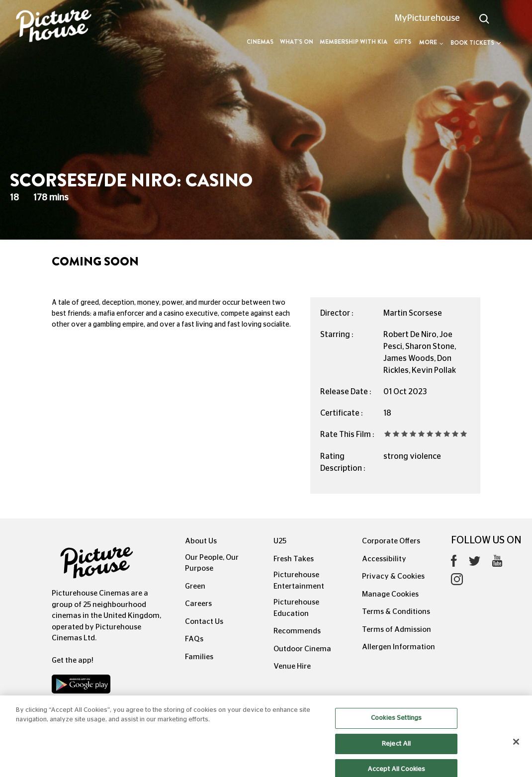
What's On (297, 42)
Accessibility (384, 559)
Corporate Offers (391, 541)
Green (195, 586)
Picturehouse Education (296, 608)
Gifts (402, 42)
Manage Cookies (390, 594)
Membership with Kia (354, 42)
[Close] (516, 747)
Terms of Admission (397, 630)
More (431, 42)
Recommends (297, 631)
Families (199, 657)
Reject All (396, 749)
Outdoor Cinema (302, 649)
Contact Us (204, 622)
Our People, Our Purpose (212, 563)
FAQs (194, 639)
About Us (201, 541)
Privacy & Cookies (393, 576)
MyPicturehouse (427, 18)
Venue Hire (292, 666)
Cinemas (260, 42)
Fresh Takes (294, 559)
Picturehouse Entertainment (299, 581)
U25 (280, 541)
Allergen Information (399, 647)
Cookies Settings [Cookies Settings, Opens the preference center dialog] (396, 724)
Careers (198, 604)
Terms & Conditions (396, 612)
